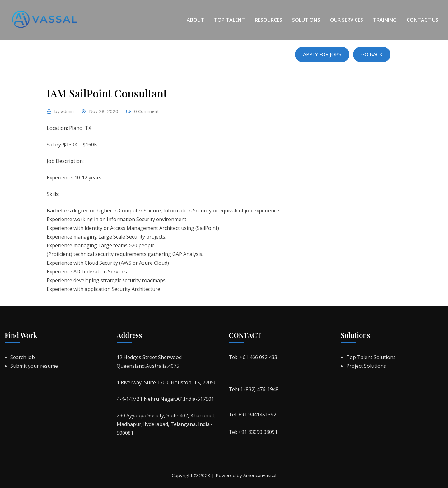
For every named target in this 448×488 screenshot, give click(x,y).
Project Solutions (366, 366)
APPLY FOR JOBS (322, 54)
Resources (268, 20)
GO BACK (372, 54)
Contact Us (422, 20)
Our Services (347, 20)
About (195, 20)
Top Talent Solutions (371, 357)
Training (385, 20)
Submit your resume (34, 366)
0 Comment (147, 111)
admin (64, 111)
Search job (23, 357)
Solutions (306, 20)
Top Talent (229, 20)
